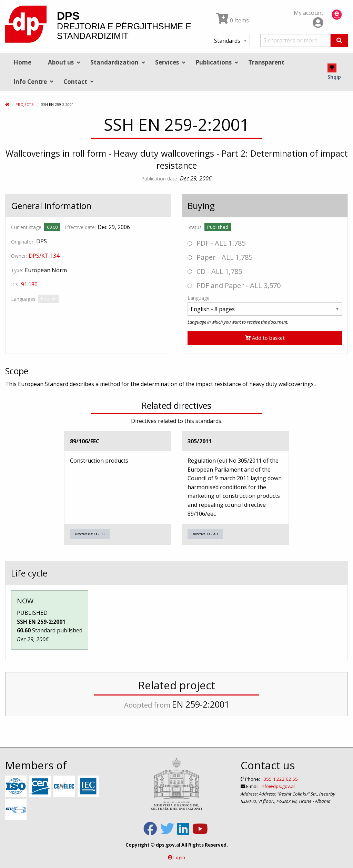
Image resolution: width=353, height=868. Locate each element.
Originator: (23, 242)
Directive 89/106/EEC (90, 534)
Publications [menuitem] (214, 62)
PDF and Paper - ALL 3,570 (234, 285)
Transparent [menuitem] (266, 62)
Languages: (24, 299)
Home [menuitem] (22, 62)
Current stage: (27, 227)
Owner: (19, 256)
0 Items (233, 20)
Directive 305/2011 (205, 534)
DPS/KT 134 (44, 256)
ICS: (15, 284)
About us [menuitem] (61, 62)
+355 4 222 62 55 (279, 779)
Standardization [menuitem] (114, 62)
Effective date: (80, 227)
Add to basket (265, 338)
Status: (195, 227)
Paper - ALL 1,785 (220, 257)
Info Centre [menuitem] (30, 82)
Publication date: (160, 179)
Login (179, 857)
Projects (24, 104)
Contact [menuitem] (75, 82)
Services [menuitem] (167, 62)
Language (199, 298)
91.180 (29, 284)
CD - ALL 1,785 (215, 271)
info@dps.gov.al (278, 786)
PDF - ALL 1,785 (216, 243)
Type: (17, 270)
